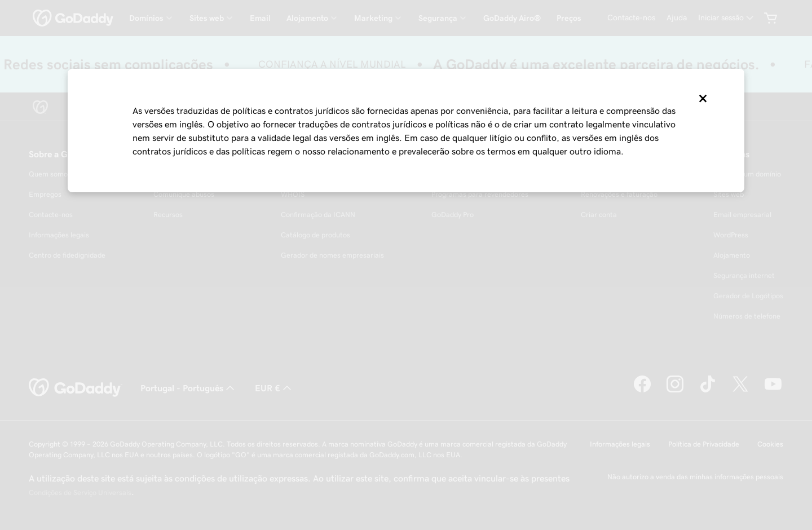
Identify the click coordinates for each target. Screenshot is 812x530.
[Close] (702, 99)
